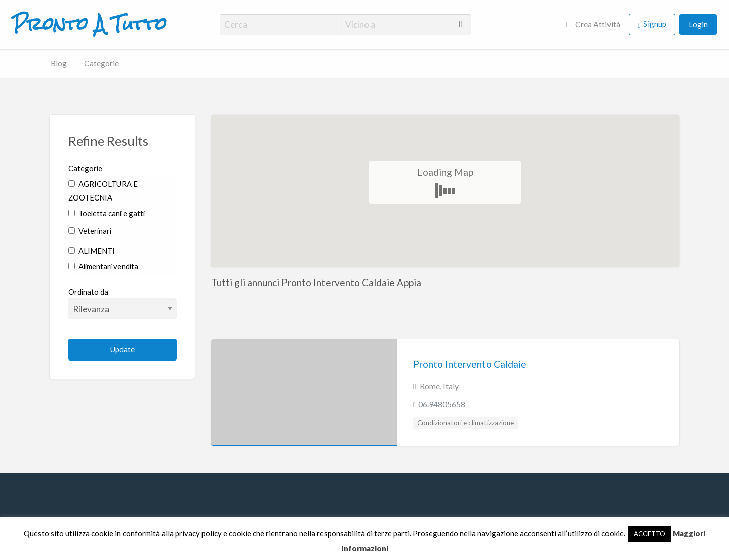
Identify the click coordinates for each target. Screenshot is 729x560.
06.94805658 (442, 404)
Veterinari (90, 231)
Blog (59, 63)
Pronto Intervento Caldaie (470, 364)
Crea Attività (593, 24)
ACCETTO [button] (650, 534)
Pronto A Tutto (89, 24)
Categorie (102, 63)
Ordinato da (123, 303)
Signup (655, 24)
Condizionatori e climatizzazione (465, 423)
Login (698, 24)
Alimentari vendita (103, 266)
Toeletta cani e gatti (107, 213)
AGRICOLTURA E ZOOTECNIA (103, 191)
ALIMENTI (92, 251)
